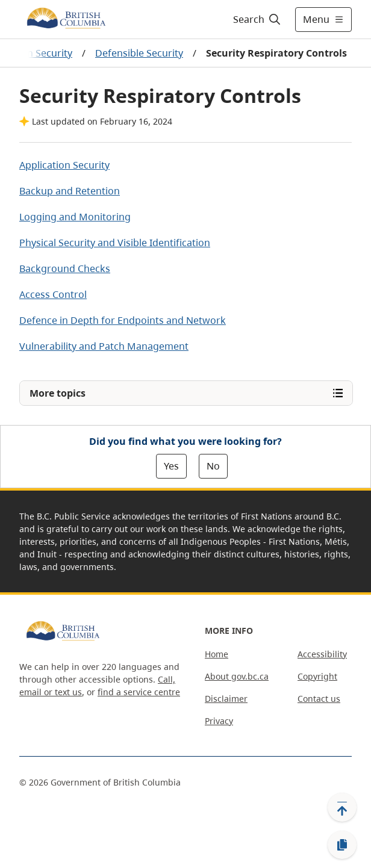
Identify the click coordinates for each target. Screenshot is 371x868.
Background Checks (65, 268)
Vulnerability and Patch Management (104, 346)
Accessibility (322, 654)
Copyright (317, 676)
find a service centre (139, 692)
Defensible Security (139, 53)
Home (217, 654)
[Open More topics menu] (186, 393)
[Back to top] (342, 807)
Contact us (319, 699)
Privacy (219, 721)
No (213, 466)
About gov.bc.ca (237, 676)
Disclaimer (226, 699)
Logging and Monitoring (75, 217)
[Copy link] (342, 845)
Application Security (64, 165)
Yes (171, 466)
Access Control (53, 294)
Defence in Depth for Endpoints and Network (123, 320)
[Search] (255, 19)
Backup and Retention (70, 191)
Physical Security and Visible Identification (115, 243)
